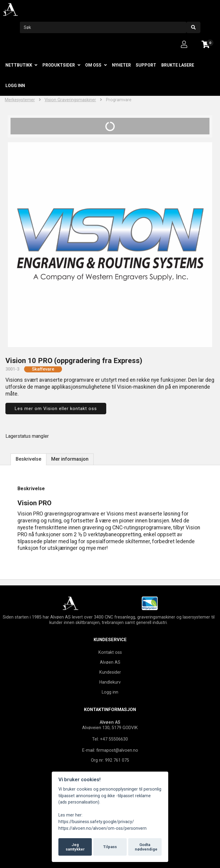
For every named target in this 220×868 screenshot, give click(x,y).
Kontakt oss (110, 652)
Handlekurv (110, 682)
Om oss (93, 65)
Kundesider (110, 672)
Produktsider (59, 65)
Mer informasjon (70, 459)
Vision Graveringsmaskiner (70, 100)
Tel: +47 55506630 (110, 739)
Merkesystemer (20, 100)
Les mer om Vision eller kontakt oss (56, 409)
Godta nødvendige (146, 847)
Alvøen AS (110, 662)
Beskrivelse (28, 459)
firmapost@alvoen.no (117, 750)
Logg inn (15, 86)
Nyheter (121, 65)
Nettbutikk (19, 65)
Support (146, 65)
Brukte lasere (178, 65)
